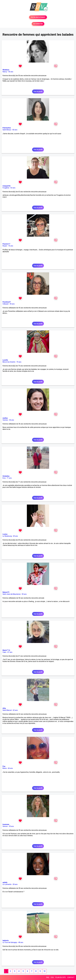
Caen (4, 652)
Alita (4, 708)
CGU (52, 977)
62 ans (15, 710)
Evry (4, 478)
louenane (6, 824)
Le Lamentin (7, 884)
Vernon (5, 826)
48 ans (21, 942)
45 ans (12, 304)
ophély (5, 882)
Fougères (6, 188)
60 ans (15, 130)
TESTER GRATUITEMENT (38, 17)
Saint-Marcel (7, 710)
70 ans (19, 362)
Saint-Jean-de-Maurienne (12, 594)
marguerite (6, 186)
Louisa (5, 534)
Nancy (5, 72)
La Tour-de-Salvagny (10, 942)
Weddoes (6, 70)
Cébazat (5, 304)
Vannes (5, 420)
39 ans (11, 826)
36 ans (12, 420)
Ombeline (6, 476)
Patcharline (7, 128)
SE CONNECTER (38, 24)
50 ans (11, 72)
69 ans (15, 536)
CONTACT (71, 977)
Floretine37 (7, 302)
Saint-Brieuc (7, 130)
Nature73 (6, 592)
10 (44, 971)
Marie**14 (6, 650)
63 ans (13, 188)
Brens (5, 768)
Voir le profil (38, 91)
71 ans (9, 478)
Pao (4, 766)
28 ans (15, 884)
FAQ (48, 977)
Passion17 (6, 244)
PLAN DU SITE (61, 977)
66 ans (10, 768)
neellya (5, 418)
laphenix (6, 940)
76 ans (11, 246)
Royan (5, 246)
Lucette (5, 360)
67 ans (10, 652)
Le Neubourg (7, 536)
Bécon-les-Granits (9, 362)
